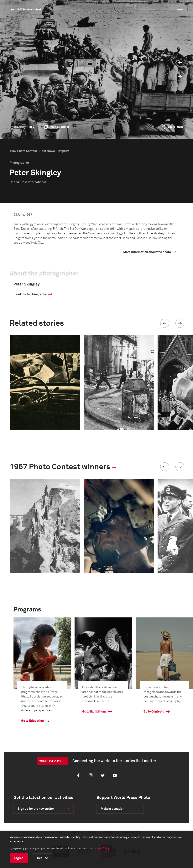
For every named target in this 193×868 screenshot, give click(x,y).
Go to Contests (154, 712)
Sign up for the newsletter (36, 809)
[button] (165, 323)
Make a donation (112, 809)
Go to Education (32, 721)
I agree (19, 858)
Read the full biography (30, 294)
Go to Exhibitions (94, 712)
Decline (42, 858)
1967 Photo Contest (29, 10)
